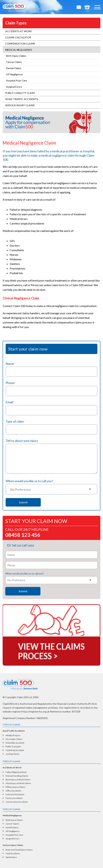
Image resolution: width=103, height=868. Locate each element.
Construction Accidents (17, 802)
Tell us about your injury (22, 441)
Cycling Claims (12, 754)
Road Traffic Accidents (22, 99)
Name (10, 364)
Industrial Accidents (15, 794)
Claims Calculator (18, 37)
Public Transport (13, 747)
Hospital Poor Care (17, 81)
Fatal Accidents (13, 854)
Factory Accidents (14, 798)
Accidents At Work (19, 31)
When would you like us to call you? (29, 481)
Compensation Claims (20, 44)
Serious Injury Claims (20, 105)
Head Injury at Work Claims (18, 783)
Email (79, 8)
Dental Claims (14, 68)
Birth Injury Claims (16, 56)
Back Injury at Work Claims (18, 780)
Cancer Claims (14, 62)
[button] (97, 7)
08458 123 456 (23, 534)
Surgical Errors (14, 87)
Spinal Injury (11, 857)
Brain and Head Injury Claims (19, 850)
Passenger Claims (14, 739)
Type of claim (15, 421)
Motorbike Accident (15, 743)
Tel (87, 8)
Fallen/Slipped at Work (16, 772)
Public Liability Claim (20, 93)
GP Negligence (14, 74)
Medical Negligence (19, 50)
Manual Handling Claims (17, 776)
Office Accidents (14, 791)
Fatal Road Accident (15, 750)
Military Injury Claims (16, 787)
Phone (11, 383)
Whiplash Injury (13, 735)
